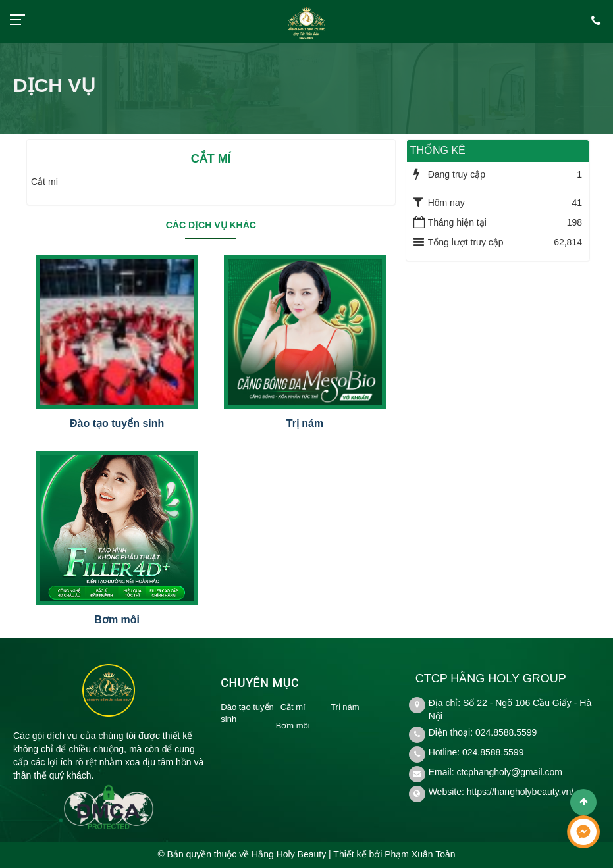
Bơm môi (117, 620)
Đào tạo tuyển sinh (117, 423)
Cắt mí (293, 707)
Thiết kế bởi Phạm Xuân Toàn (394, 854)
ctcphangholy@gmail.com (509, 772)
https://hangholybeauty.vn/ (520, 792)
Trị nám (305, 423)
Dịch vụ (54, 86)
